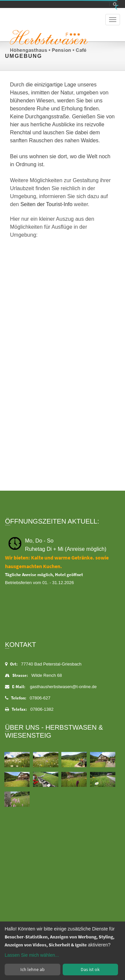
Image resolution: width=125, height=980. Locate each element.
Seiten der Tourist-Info (46, 204)
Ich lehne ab (32, 969)
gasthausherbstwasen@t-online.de (63, 687)
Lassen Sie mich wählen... (32, 955)
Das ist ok (90, 969)
